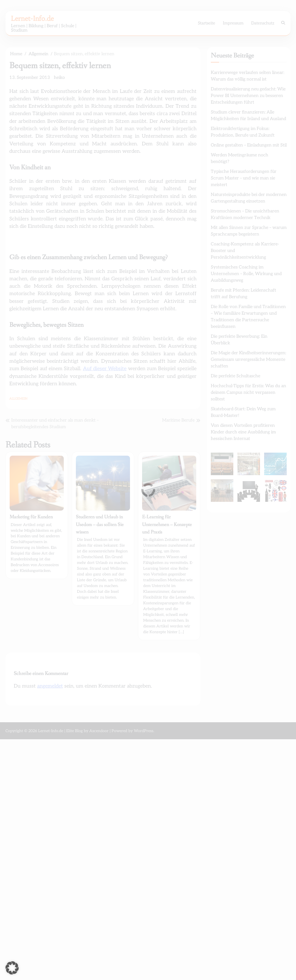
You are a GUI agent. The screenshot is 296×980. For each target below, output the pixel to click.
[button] (12, 968)
